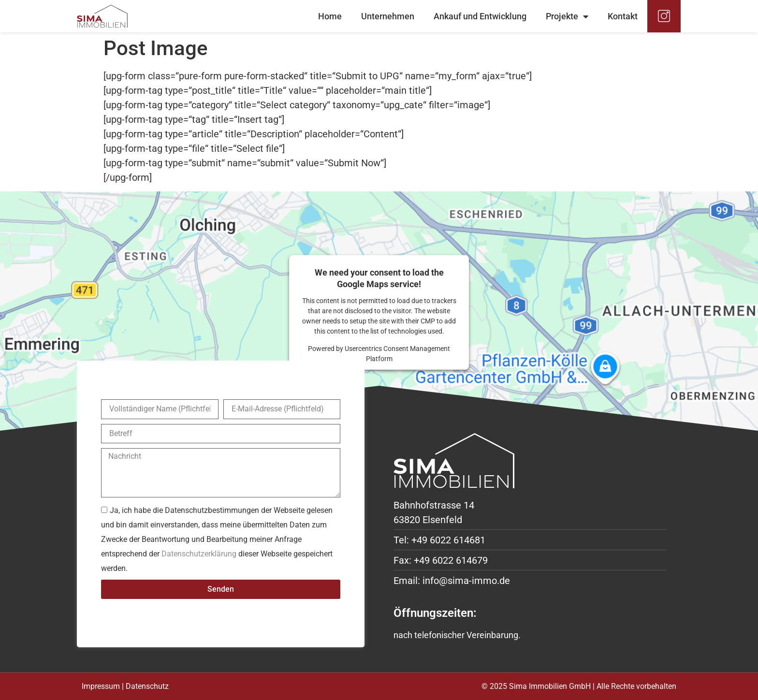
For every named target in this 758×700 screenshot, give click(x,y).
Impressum (101, 686)
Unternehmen (388, 16)
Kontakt (623, 16)
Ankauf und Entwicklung (480, 16)
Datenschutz (147, 686)
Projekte (567, 16)
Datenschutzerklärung (199, 553)
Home (330, 16)
